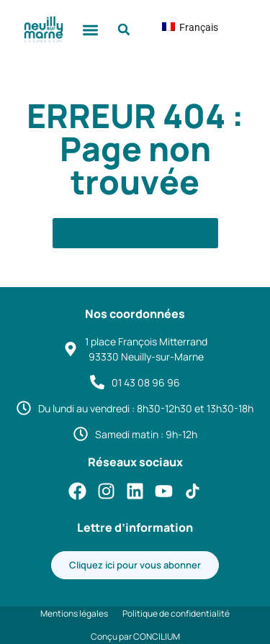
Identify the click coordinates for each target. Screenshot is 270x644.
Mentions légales (74, 613)
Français (179, 27)
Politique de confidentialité (176, 613)
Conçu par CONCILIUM (135, 636)
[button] (90, 30)
